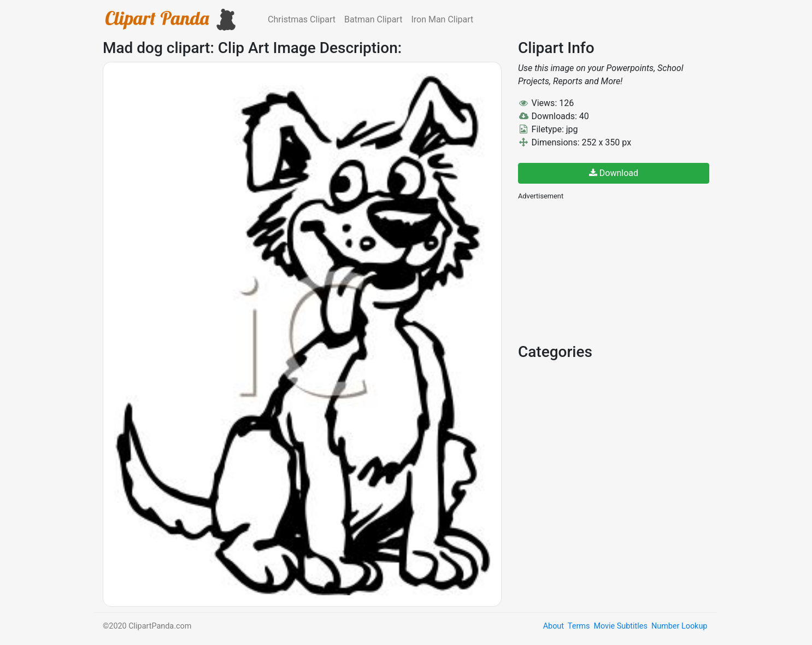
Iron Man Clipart (442, 19)
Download (614, 173)
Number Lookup (679, 626)
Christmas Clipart (302, 19)
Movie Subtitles (620, 626)
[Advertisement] (600, 271)
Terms (579, 626)
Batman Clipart (373, 19)
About (554, 626)
